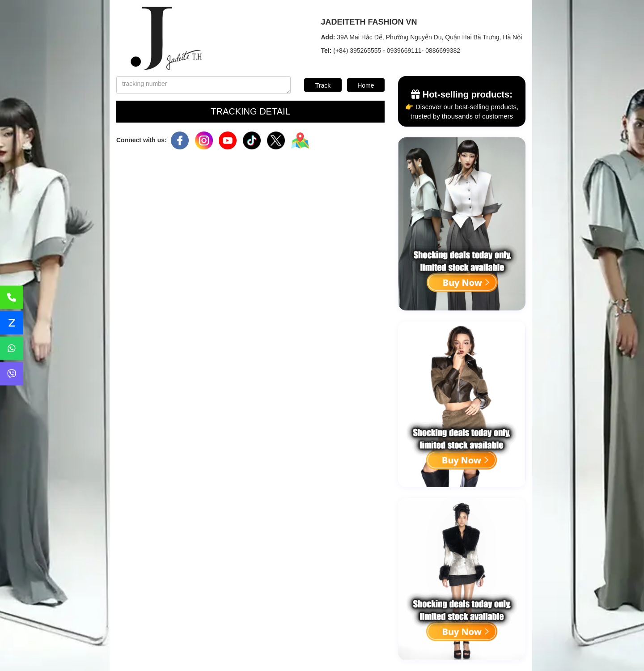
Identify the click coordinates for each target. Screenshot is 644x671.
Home (366, 85)
